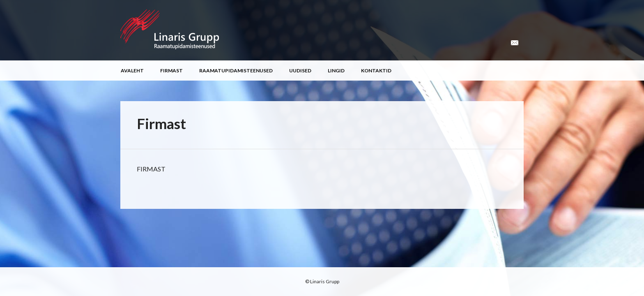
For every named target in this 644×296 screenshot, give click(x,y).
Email (515, 43)
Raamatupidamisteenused (236, 71)
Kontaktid (376, 71)
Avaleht (132, 71)
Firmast (171, 71)
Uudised (300, 71)
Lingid (336, 71)
